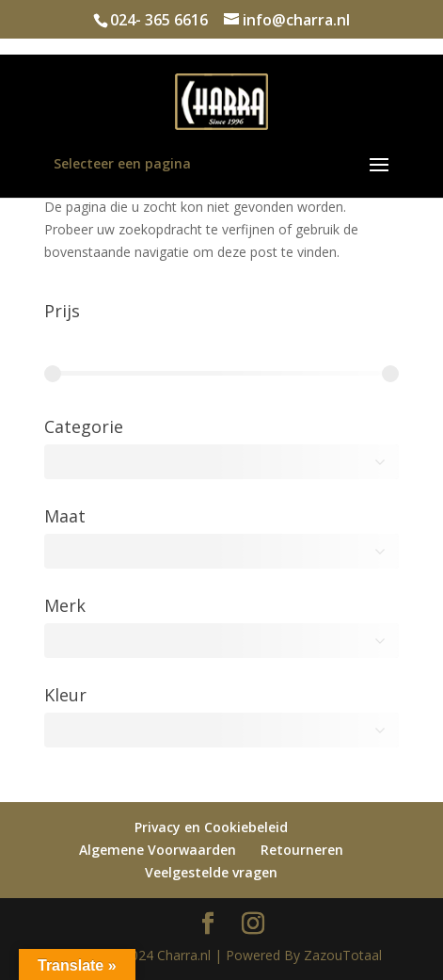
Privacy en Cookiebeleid (211, 827)
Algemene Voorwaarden (158, 850)
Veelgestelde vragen (211, 872)
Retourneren (302, 850)
